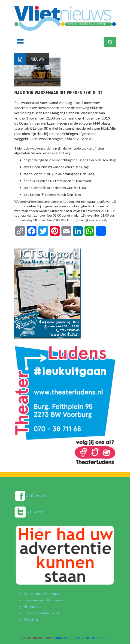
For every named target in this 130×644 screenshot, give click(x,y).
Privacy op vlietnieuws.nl (41, 613)
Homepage (31, 606)
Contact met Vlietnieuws (42, 593)
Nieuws (37, 59)
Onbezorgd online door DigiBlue (82, 638)
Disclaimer (31, 619)
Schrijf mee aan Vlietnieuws (43, 600)
